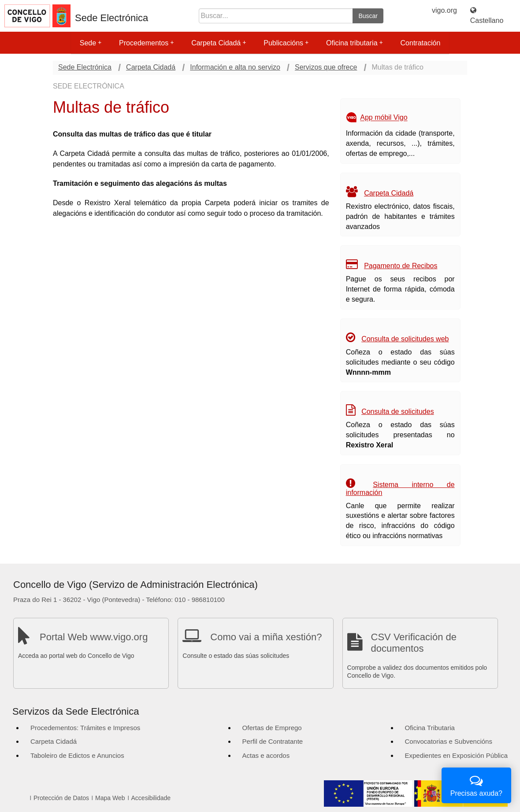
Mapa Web (110, 798)
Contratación (421, 43)
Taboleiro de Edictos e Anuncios (77, 755)
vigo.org (444, 10)
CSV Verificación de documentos (414, 643)
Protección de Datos (61, 798)
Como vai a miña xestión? (266, 637)
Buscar (368, 16)
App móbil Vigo (384, 118)
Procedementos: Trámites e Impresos (85, 728)
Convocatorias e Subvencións (449, 741)
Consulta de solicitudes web (405, 339)
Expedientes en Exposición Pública (456, 755)
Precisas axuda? (476, 784)
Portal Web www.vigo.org (94, 637)
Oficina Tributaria (430, 728)
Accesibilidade (151, 798)
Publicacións (286, 43)
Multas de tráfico (398, 67)
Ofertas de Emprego (272, 728)
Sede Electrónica (111, 18)
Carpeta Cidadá (219, 43)
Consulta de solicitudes (398, 412)
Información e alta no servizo (235, 67)
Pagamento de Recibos (401, 266)
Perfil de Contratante (273, 741)
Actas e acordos (266, 755)
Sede (91, 43)
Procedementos (146, 43)
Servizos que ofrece (326, 67)
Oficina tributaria (355, 43)
